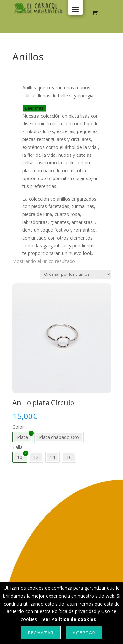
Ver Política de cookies (69, 619)
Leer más (34, 108)
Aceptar (84, 633)
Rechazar (41, 633)
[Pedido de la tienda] (75, 274)
